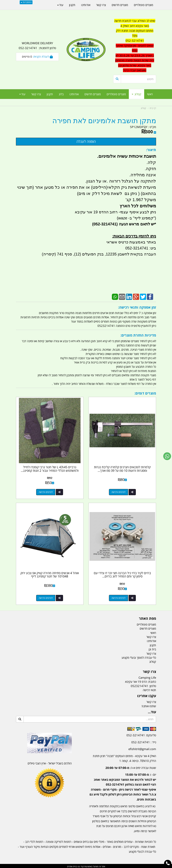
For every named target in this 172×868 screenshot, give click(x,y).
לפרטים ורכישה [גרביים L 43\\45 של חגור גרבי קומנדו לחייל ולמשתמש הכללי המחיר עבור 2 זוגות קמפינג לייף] (46, 492)
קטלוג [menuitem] (136, 94)
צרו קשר (151, 701)
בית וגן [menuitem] (152, 648)
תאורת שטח (148, 846)
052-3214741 (135, 41)
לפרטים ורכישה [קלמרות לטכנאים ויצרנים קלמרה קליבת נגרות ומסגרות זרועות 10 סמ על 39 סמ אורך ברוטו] (119, 492)
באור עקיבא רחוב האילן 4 (135, 26)
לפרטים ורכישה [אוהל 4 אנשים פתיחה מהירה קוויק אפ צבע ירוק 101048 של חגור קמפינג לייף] (46, 597)
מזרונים (117, 846)
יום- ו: (123, 786)
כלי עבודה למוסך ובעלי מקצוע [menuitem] (139, 657)
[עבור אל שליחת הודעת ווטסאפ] (167, 456)
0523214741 (140, 685)
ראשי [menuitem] (150, 94)
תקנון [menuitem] (50, 94)
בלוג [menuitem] (61, 94)
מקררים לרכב (131, 846)
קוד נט (80, 866)
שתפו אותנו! (149, 705)
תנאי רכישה (149, 689)
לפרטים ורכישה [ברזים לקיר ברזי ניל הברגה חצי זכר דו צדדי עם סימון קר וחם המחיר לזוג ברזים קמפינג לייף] (119, 597)
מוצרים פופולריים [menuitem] (116, 94)
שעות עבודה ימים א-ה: (131, 767)
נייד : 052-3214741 (144, 741)
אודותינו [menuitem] (74, 94)
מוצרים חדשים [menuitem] (93, 94)
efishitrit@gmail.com (142, 748)
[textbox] (135, 46)
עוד (22, 94)
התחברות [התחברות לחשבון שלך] (26, 2)
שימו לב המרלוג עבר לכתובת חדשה (135, 21)
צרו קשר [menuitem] (36, 94)
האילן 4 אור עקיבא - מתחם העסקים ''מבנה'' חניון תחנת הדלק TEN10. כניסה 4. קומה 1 (124, 758)
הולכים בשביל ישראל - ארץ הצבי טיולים (50, 762)
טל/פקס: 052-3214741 (141, 734)
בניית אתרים (72, 866)
